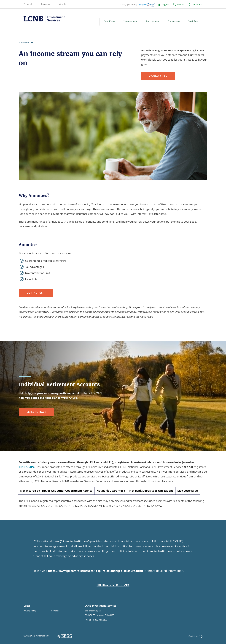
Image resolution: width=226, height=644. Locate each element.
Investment (130, 22)
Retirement (152, 22)
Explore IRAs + (37, 412)
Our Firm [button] (109, 22)
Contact (55, 611)
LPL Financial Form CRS (113, 585)
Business (45, 4)
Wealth (62, 4)
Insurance (174, 22)
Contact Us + (158, 76)
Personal (28, 4)
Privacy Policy (30, 611)
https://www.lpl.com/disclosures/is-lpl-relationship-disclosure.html (96, 571)
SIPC (32, 467)
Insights (193, 22)
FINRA (23, 467)
